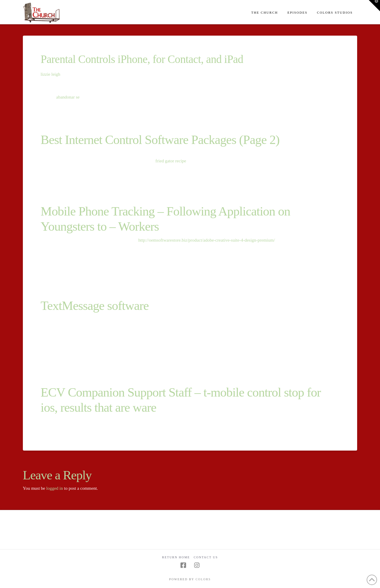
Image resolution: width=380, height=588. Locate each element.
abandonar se (68, 97)
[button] (374, 6)
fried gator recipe (171, 161)
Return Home (176, 557)
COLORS (203, 579)
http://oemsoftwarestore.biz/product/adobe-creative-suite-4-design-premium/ (207, 240)
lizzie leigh (50, 74)
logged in (55, 488)
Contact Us (206, 557)
